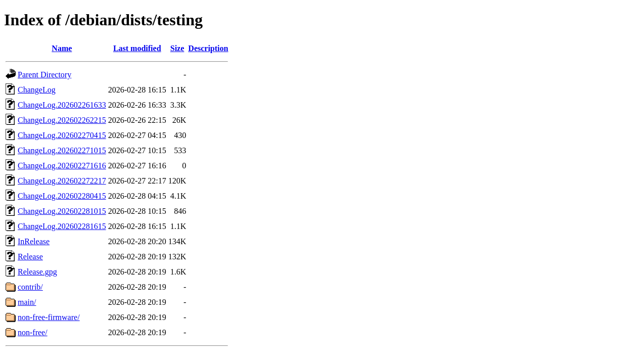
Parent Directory (44, 75)
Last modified (137, 48)
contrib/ (30, 287)
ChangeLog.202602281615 (62, 226)
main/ (27, 302)
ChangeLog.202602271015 (62, 150)
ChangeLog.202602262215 (62, 120)
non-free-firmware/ (49, 317)
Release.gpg (37, 272)
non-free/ (33, 332)
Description (208, 48)
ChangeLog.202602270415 (62, 135)
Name (62, 48)
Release (30, 257)
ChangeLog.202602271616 (62, 166)
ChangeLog (37, 90)
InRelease (34, 241)
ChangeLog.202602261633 (62, 105)
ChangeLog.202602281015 (62, 211)
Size (177, 48)
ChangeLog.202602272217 (62, 181)
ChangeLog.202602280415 (62, 196)
